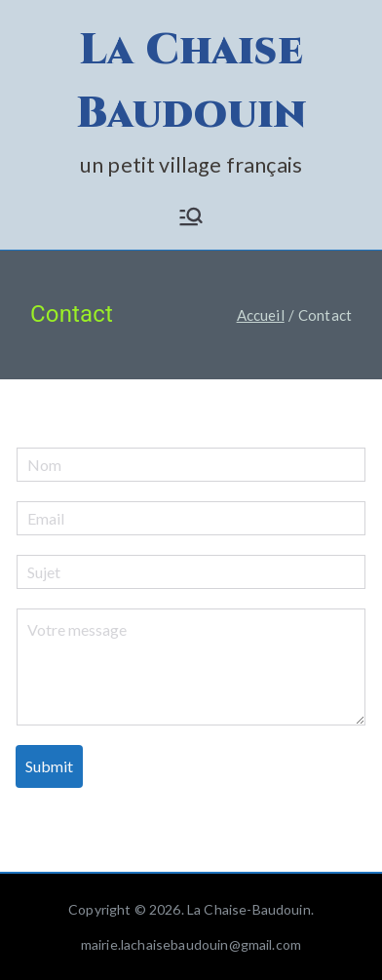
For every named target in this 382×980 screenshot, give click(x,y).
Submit (49, 766)
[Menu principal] (191, 216)
